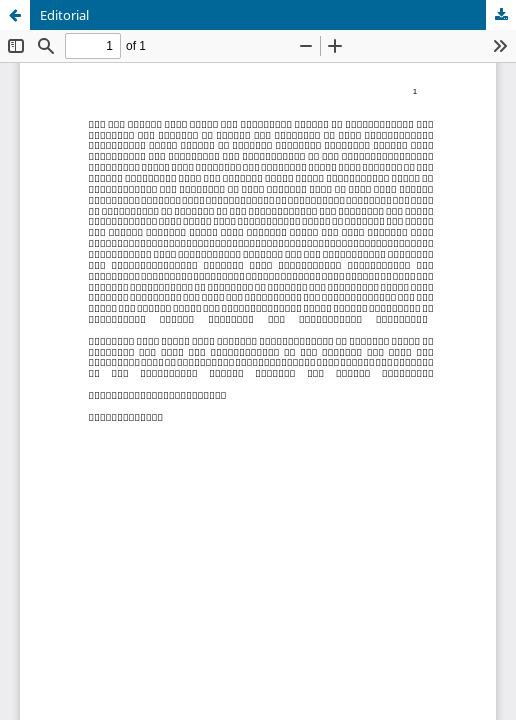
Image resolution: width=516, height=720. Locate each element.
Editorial (64, 15)
